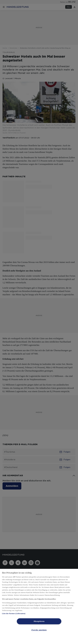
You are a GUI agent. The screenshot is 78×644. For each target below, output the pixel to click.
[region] (39, 606)
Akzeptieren (39, 621)
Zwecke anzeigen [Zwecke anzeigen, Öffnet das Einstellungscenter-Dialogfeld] (39, 630)
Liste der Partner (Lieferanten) (14, 613)
